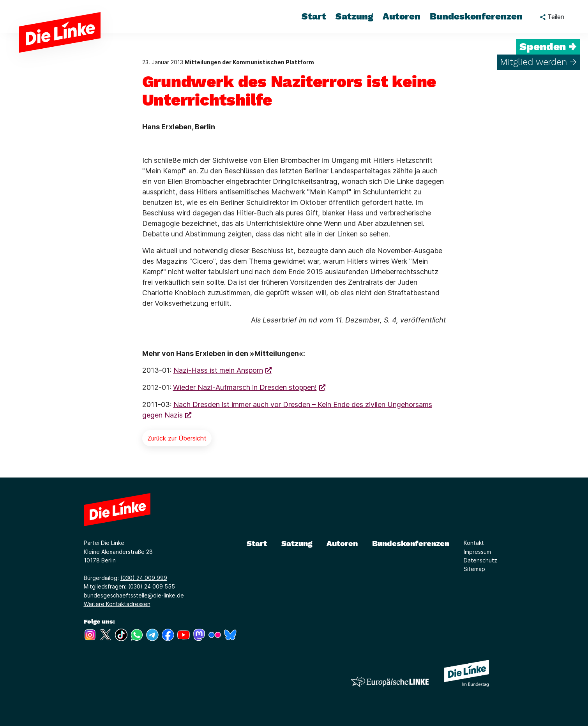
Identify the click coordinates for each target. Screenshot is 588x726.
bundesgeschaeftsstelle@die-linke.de (134, 595)
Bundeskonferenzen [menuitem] (476, 16)
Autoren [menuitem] (402, 16)
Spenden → (548, 47)
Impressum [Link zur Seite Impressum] (477, 552)
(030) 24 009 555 (152, 586)
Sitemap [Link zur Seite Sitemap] (474, 569)
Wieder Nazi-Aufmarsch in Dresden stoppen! (245, 387)
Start (257, 543)
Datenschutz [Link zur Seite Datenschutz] (480, 560)
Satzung (297, 543)
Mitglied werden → (538, 62)
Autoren (342, 543)
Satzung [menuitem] (354, 16)
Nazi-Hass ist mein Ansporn (218, 370)
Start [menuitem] (314, 16)
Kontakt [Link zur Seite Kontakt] (474, 543)
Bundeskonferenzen (411, 543)
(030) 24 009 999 (144, 578)
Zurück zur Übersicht (177, 438)
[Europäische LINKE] (390, 682)
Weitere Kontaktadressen (117, 604)
